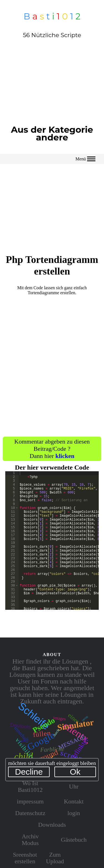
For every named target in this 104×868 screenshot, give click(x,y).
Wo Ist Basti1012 (30, 786)
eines (73, 718)
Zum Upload (55, 858)
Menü (85, 159)
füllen (42, 734)
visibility (25, 749)
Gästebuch (74, 840)
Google (41, 741)
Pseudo (44, 725)
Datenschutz (30, 813)
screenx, (75, 757)
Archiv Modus (30, 840)
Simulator (76, 725)
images (60, 718)
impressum (30, 801)
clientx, (77, 733)
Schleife (34, 716)
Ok (75, 772)
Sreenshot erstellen (25, 858)
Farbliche (52, 749)
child (24, 756)
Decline (29, 772)
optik (85, 718)
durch (56, 733)
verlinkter (79, 749)
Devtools (21, 726)
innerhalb (22, 734)
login (74, 813)
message (71, 741)
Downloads (52, 825)
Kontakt (74, 801)
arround (46, 756)
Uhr (74, 786)
